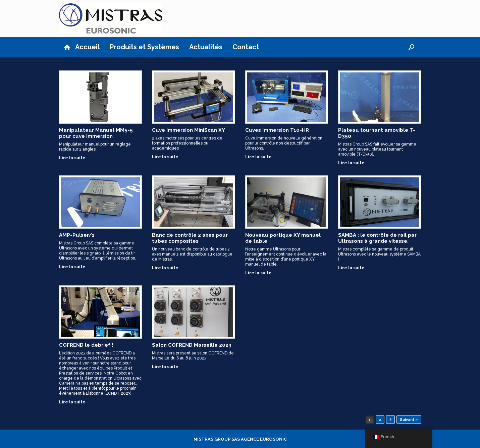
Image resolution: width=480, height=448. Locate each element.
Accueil (82, 47)
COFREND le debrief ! (86, 345)
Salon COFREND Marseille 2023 (192, 345)
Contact (246, 47)
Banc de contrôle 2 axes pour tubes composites (190, 238)
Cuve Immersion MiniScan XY (189, 130)
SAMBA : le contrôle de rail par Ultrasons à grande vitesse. (377, 238)
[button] (411, 47)
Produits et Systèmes (144, 47)
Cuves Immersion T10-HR (277, 130)
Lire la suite (74, 158)
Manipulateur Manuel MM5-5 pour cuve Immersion (96, 133)
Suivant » (409, 420)
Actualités (206, 47)
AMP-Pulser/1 (77, 235)
